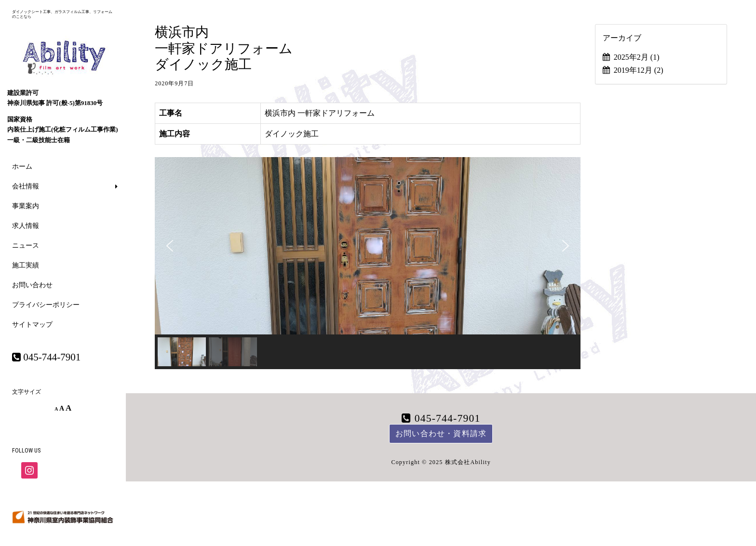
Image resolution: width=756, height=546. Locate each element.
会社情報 (26, 186)
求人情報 (26, 226)
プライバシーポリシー (46, 305)
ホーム (22, 166)
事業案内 (26, 206)
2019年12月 (639, 70)
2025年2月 (637, 57)
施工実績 (26, 265)
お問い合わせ (32, 285)
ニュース (26, 246)
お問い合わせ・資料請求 (441, 433)
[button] (170, 246)
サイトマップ (32, 325)
